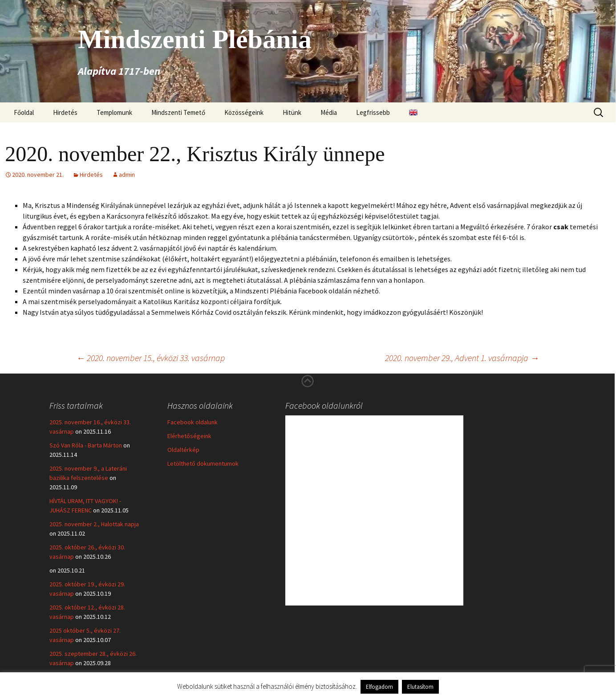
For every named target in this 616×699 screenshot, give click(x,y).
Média (329, 112)
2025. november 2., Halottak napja (94, 524)
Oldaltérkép (183, 450)
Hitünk (292, 112)
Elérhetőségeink (189, 436)
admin (127, 175)
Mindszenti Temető (178, 112)
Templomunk (114, 112)
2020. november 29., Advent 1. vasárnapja (462, 358)
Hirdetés (65, 112)
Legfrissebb (373, 112)
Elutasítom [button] (420, 687)
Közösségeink (244, 112)
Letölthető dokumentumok (203, 463)
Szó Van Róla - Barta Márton (86, 445)
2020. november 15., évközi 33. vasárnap (150, 358)
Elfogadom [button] (379, 687)
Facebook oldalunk (192, 422)
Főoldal (24, 112)
